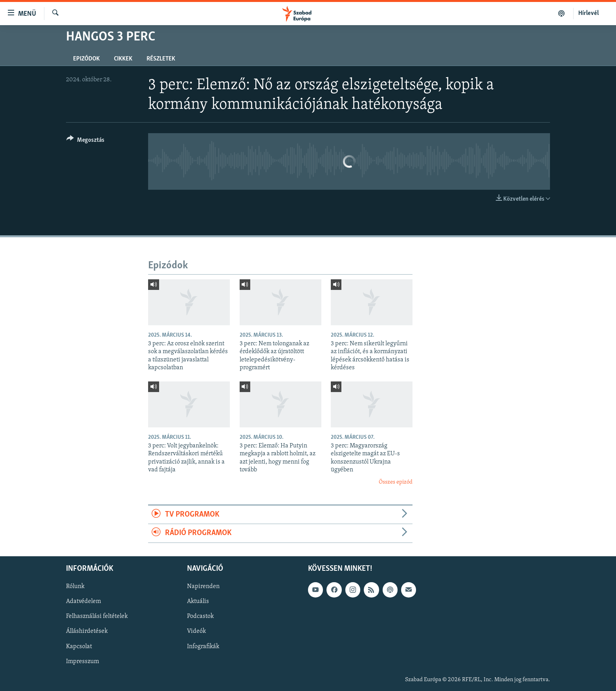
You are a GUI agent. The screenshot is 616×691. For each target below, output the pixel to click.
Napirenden (203, 587)
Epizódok (86, 59)
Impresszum (82, 661)
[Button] (85, 141)
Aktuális (198, 601)
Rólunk (75, 587)
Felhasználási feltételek (97, 616)
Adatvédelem (83, 601)
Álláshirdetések (87, 631)
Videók (196, 631)
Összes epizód (396, 482)
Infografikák (203, 646)
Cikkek (123, 59)
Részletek (161, 59)
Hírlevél (588, 13)
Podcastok (200, 616)
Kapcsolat (79, 646)
